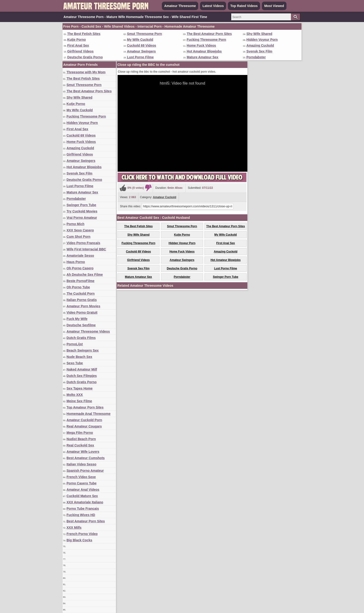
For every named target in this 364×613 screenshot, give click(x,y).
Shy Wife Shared (259, 34)
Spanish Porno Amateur (85, 471)
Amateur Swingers (141, 51)
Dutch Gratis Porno (82, 382)
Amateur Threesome (180, 6)
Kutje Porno (76, 40)
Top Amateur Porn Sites (85, 407)
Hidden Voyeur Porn (262, 40)
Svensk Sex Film (259, 51)
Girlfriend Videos (80, 51)
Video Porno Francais (83, 243)
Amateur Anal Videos (83, 490)
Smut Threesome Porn (144, 34)
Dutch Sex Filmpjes (82, 376)
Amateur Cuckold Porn (84, 420)
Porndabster (256, 57)
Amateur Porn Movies (83, 306)
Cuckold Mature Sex (82, 496)
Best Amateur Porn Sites (86, 521)
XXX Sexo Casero (80, 230)
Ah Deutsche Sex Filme (85, 275)
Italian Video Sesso (81, 464)
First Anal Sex (78, 45)
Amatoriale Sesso (80, 256)
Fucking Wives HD (81, 515)
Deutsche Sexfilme (81, 325)
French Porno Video (82, 534)
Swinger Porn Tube (81, 205)
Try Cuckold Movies (82, 211)
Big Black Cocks (79, 540)
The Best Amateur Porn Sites (209, 34)
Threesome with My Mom (86, 72)
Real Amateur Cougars (84, 426)
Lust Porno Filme (140, 57)
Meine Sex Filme (79, 401)
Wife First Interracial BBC (86, 249)
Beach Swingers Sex (83, 350)
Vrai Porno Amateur (82, 218)
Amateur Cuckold (165, 197)
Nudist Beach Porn (81, 439)
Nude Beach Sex (79, 357)
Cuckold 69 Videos (141, 45)
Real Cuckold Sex (80, 445)
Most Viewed (274, 6)
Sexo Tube (75, 363)
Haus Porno (76, 262)
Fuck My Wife (77, 319)
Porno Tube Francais (83, 509)
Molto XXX (75, 395)
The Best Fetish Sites (84, 34)
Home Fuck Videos (201, 45)
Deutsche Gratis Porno (85, 57)
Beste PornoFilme (80, 281)
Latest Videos (213, 6)
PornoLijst (75, 344)
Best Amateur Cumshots (86, 458)
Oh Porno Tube (78, 287)
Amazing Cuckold (260, 45)
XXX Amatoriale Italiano (85, 502)
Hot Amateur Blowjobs (204, 51)
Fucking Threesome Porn (206, 40)
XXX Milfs (74, 528)
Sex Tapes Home (80, 388)
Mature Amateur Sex (202, 57)
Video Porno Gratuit (82, 312)
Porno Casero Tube (82, 483)
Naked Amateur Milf (82, 369)
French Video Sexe (81, 477)
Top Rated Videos (244, 6)
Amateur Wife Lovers (83, 452)
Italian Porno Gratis (82, 300)
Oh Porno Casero (80, 268)
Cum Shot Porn (78, 237)
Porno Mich (75, 224)
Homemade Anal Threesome (89, 414)
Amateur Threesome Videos (88, 331)
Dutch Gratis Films (81, 338)
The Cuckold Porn (81, 293)
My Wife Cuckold (140, 40)
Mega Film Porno (80, 433)
